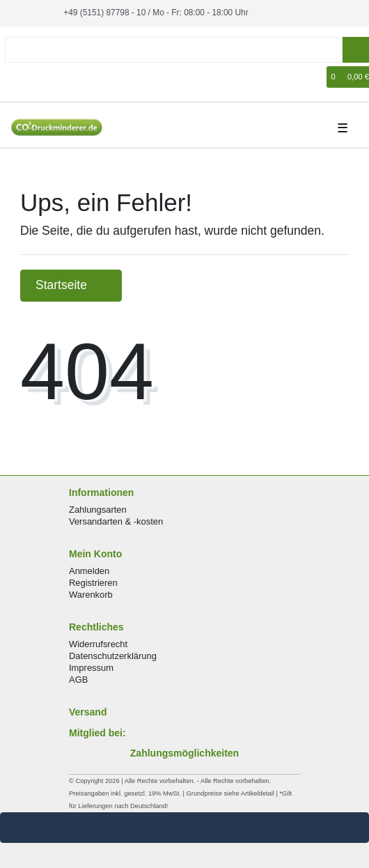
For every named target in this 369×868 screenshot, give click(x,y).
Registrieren (93, 583)
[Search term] (174, 50)
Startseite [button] (71, 285)
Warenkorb (91, 595)
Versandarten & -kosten (116, 521)
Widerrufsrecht (98, 644)
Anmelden (89, 571)
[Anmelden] (18, 77)
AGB (78, 680)
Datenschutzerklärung (113, 656)
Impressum (91, 668)
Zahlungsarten (98, 510)
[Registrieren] (39, 77)
